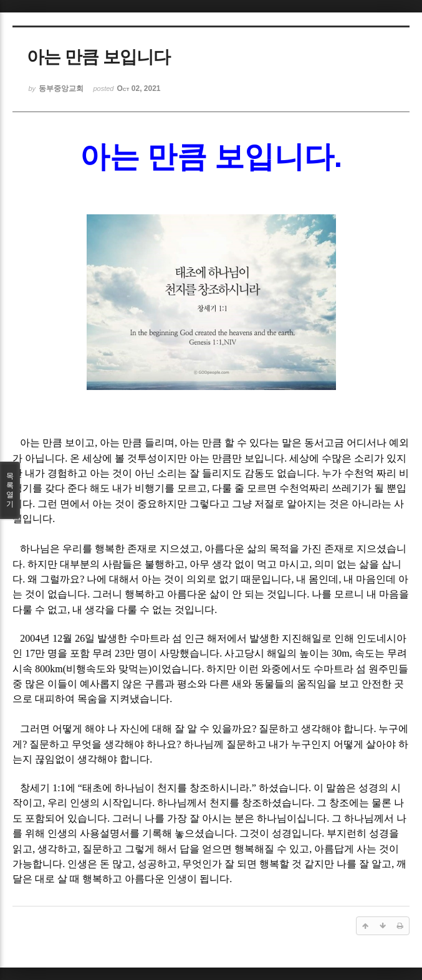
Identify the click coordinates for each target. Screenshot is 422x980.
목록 (10, 490)
